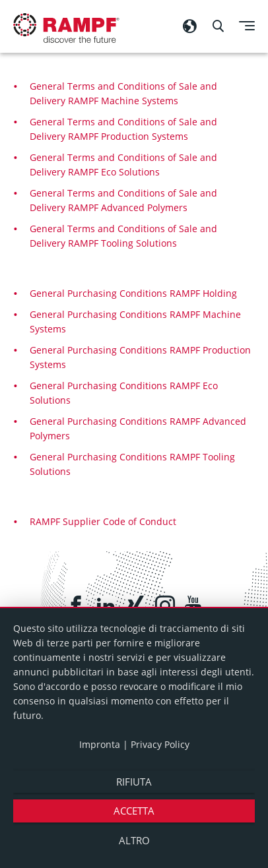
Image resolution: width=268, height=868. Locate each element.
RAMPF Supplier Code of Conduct (103, 521)
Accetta (134, 811)
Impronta (100, 744)
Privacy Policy (160, 744)
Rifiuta (134, 782)
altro (134, 840)
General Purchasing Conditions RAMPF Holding (133, 293)
